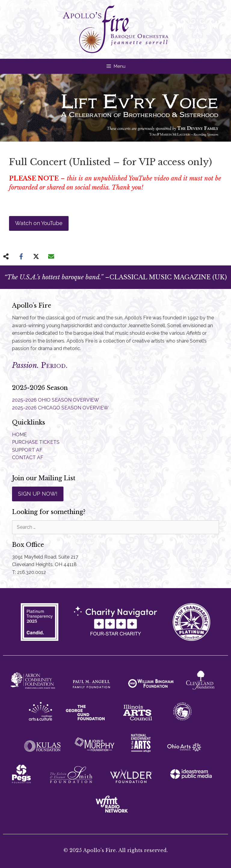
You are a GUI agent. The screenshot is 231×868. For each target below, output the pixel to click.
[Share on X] (36, 256)
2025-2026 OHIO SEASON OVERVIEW (55, 400)
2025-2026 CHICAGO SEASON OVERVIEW (60, 408)
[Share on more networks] (6, 256)
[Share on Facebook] (21, 256)
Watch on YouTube (39, 223)
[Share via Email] (51, 256)
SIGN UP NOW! (38, 494)
